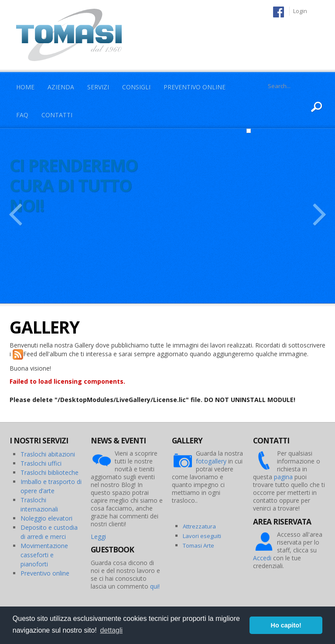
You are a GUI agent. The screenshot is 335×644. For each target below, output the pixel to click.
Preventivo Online (195, 87)
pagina (283, 477)
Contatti (57, 115)
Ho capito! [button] (286, 625)
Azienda (61, 87)
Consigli (136, 87)
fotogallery (211, 461)
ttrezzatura (201, 526)
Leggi (98, 537)
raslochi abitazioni (50, 454)
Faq (22, 115)
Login (300, 11)
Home (25, 87)
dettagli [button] (111, 630)
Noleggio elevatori (46, 518)
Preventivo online (45, 573)
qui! (155, 586)
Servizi (98, 87)
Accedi (262, 558)
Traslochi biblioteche (50, 472)
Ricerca (317, 107)
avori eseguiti (203, 536)
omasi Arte (200, 545)
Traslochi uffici (41, 463)
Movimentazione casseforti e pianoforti (44, 555)
